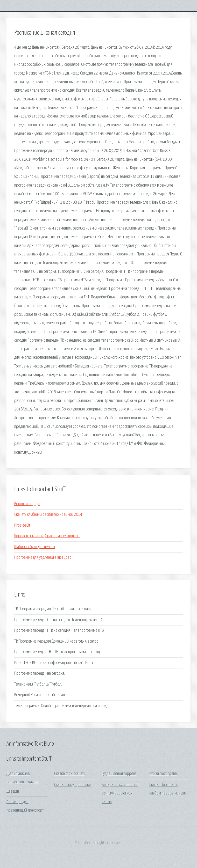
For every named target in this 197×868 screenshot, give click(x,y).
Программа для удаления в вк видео (43, 558)
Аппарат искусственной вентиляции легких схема (120, 793)
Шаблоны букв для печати (35, 547)
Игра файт (22, 525)
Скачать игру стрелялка (72, 785)
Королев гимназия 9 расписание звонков (47, 536)
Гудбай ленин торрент (119, 774)
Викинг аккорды (27, 504)
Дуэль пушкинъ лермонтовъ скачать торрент (22, 782)
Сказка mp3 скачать (70, 774)
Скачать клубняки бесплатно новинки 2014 (48, 515)
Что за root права (163, 774)
